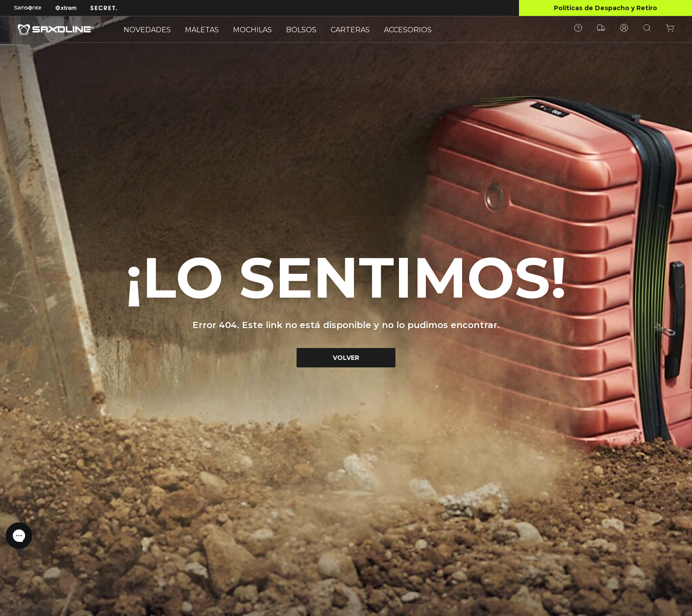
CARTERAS (350, 30)
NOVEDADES (147, 30)
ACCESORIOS (408, 30)
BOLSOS (301, 30)
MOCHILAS (252, 30)
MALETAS (202, 30)
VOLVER (346, 358)
